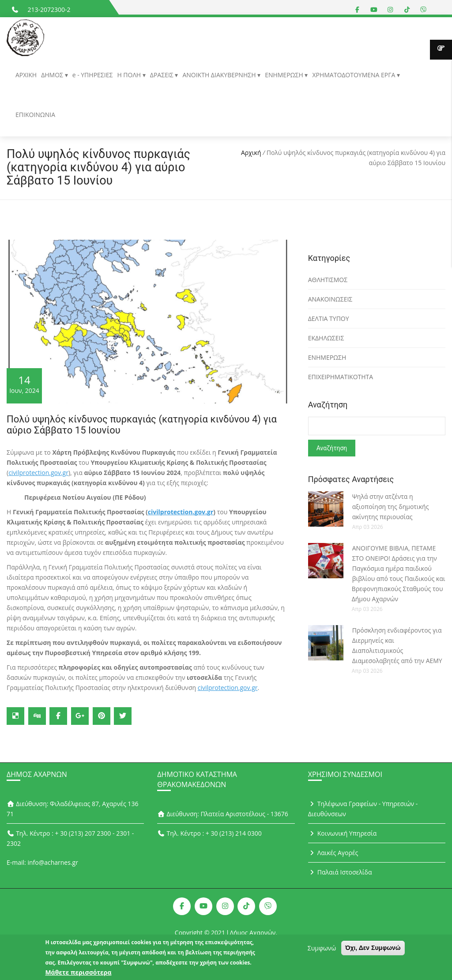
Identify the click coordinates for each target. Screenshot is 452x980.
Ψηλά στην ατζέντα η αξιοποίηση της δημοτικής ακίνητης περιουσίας (391, 507)
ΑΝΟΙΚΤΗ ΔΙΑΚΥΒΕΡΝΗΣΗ (220, 75)
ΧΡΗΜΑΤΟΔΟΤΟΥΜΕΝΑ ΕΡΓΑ (354, 75)
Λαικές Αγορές (333, 853)
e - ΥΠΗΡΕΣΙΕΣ (93, 75)
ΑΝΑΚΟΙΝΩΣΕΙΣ (330, 299)
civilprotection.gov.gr (38, 473)
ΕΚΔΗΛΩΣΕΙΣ (326, 338)
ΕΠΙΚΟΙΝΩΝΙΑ (35, 115)
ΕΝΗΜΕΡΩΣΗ (285, 75)
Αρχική (251, 153)
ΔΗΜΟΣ (53, 75)
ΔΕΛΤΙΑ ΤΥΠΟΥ (329, 318)
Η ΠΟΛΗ (130, 75)
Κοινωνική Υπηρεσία (343, 833)
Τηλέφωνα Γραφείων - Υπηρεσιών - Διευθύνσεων (363, 809)
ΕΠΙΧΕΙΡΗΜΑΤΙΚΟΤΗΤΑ (341, 377)
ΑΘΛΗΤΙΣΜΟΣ (328, 280)
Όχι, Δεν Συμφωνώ (373, 951)
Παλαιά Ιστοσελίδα (340, 872)
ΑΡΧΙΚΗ (26, 75)
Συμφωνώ (322, 952)
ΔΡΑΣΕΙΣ (163, 75)
